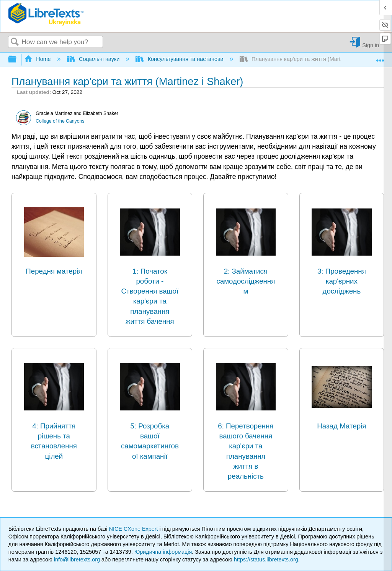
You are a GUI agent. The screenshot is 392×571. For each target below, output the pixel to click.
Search (15, 42)
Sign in (371, 45)
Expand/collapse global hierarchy (17, 60)
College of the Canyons (60, 121)
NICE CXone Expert (134, 529)
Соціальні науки (94, 59)
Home (38, 59)
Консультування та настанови (180, 59)
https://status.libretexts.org (266, 560)
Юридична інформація (163, 552)
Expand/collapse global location (380, 57)
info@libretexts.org (77, 560)
